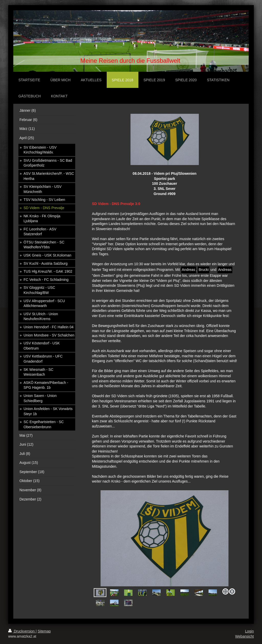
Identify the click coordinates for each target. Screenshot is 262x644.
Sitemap (44, 631)
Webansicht (244, 636)
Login (249, 631)
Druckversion (22, 631)
